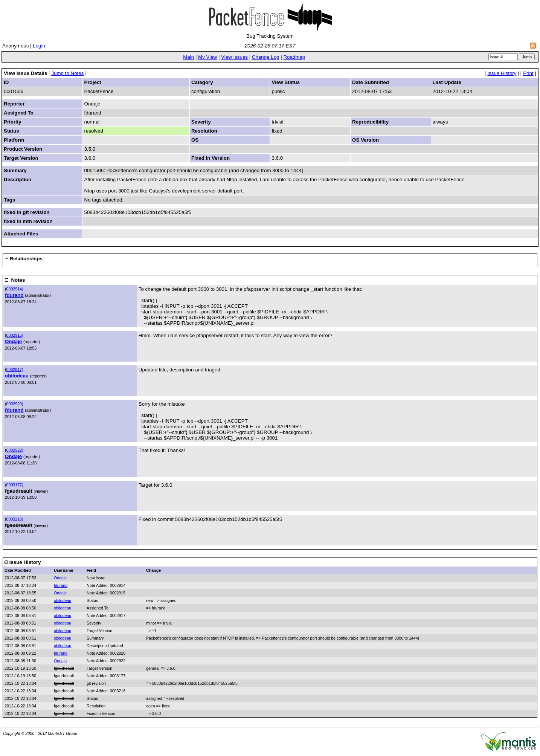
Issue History (502, 73)
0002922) (15, 450)
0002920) (15, 404)
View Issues (234, 57)
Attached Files (21, 234)
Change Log (266, 57)
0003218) (15, 519)
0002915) (15, 335)
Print (528, 73)
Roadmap (294, 57)
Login (39, 46)
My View (207, 57)
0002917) (15, 370)
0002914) (15, 289)
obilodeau (17, 376)
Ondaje (13, 341)
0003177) (15, 485)
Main (188, 57)
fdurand (14, 295)
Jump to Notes (67, 73)
